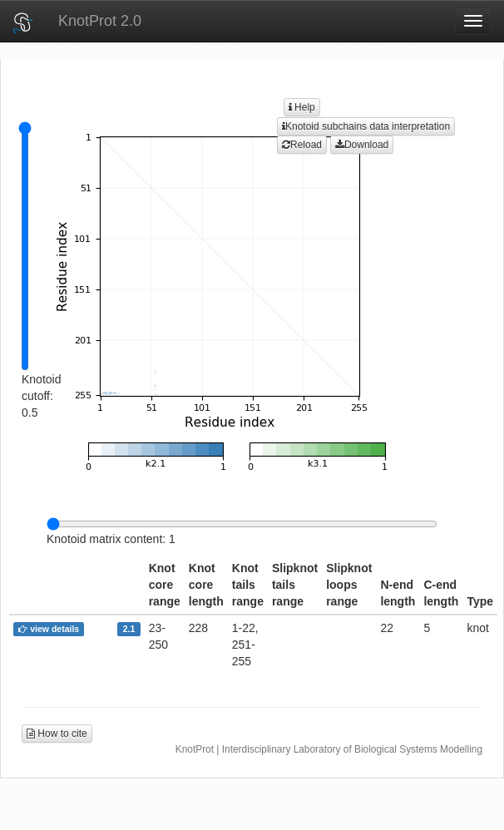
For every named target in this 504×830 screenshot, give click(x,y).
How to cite (57, 734)
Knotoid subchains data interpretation (366, 126)
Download (362, 145)
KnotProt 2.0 (100, 21)
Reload (302, 145)
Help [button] (302, 107)
